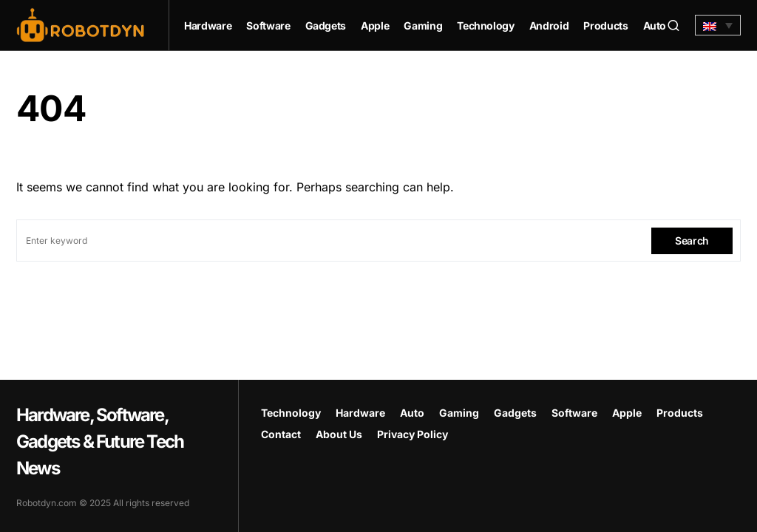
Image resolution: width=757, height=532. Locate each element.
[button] (673, 25)
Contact (281, 434)
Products (680, 413)
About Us (339, 434)
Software (574, 413)
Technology (291, 413)
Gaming (459, 413)
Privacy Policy (413, 434)
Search (692, 241)
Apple (627, 413)
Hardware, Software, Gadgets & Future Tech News (100, 441)
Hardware (360, 413)
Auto (412, 413)
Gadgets (515, 413)
